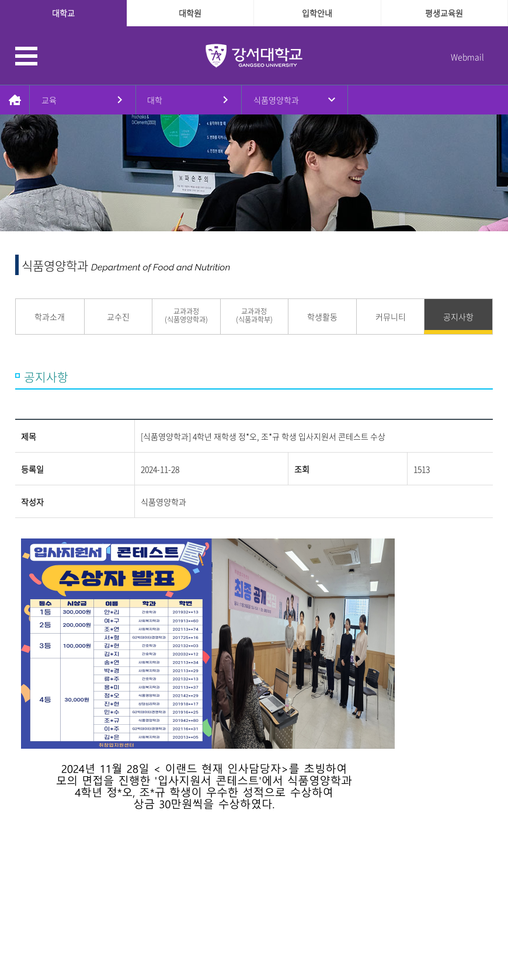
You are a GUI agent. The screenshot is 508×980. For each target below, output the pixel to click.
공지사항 (458, 317)
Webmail (467, 57)
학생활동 (322, 317)
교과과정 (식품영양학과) (186, 316)
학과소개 (50, 317)
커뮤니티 (391, 317)
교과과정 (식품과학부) (254, 316)
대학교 (63, 13)
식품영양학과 (276, 100)
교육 (49, 100)
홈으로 (15, 100)
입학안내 (317, 13)
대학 (155, 100)
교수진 (118, 317)
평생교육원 (444, 13)
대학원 (190, 13)
